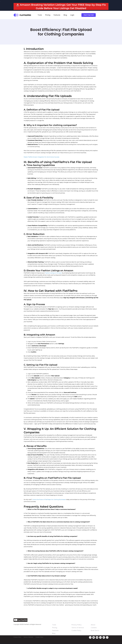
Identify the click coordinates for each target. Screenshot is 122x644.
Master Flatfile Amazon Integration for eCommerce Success (42, 157)
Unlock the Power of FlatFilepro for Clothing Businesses (50, 499)
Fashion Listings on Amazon (54, 273)
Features (57, 15)
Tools (40, 15)
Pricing (48, 15)
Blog (65, 15)
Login (72, 15)
